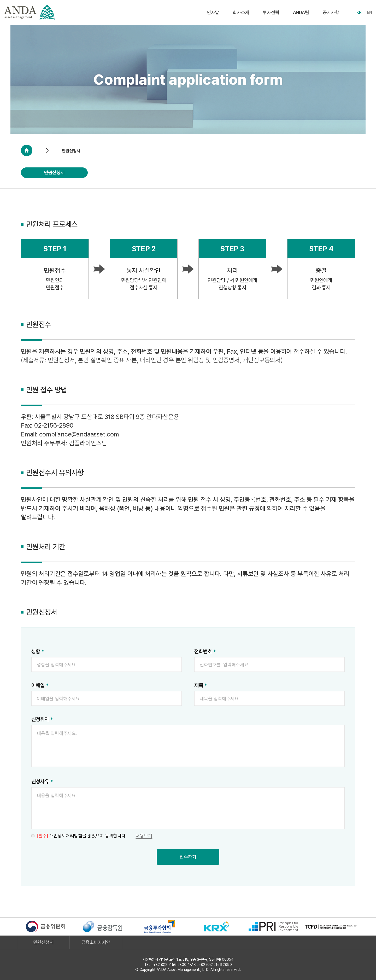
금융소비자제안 (96, 942)
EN (369, 13)
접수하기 (188, 857)
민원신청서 (54, 173)
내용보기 (144, 836)
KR (359, 13)
